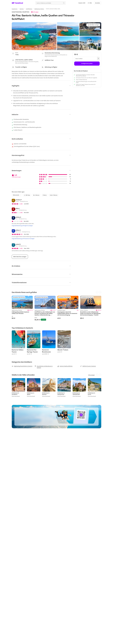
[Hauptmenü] (15, 9)
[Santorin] (22, 9)
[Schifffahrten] (29, 9)
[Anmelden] (98, 3)
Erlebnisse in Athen (31, 394)
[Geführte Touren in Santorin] (88, 366)
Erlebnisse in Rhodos (46, 394)
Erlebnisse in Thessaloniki (76, 394)
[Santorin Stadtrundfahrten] (65, 366)
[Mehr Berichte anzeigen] (20, 257)
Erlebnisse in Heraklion (15, 394)
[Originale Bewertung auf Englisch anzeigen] (22, 226)
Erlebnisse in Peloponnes (61, 394)
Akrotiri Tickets (63, 350)
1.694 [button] (37, 12)
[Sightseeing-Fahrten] (39, 9)
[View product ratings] (35, 12)
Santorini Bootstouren (47, 351)
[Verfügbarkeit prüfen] (87, 64)
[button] (90, 3)
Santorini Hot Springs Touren (32, 351)
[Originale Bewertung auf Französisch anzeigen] (23, 239)
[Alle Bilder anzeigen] (93, 25)
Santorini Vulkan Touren (18, 351)
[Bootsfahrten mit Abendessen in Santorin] (45, 367)
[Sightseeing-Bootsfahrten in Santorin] (22, 366)
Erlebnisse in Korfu (91, 394)
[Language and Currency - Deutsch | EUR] (82, 3)
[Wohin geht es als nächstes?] (51, 3)
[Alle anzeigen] (92, 375)
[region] (56, 308)
